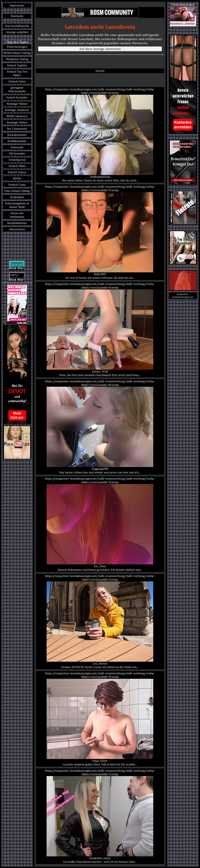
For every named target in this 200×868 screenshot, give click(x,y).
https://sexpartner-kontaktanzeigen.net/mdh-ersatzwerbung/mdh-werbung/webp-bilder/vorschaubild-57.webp (100, 232)
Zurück (100, 71)
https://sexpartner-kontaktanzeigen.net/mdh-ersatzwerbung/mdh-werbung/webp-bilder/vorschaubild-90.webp (100, 427)
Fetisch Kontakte (17, 98)
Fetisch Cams (17, 185)
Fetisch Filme (17, 166)
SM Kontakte (17, 154)
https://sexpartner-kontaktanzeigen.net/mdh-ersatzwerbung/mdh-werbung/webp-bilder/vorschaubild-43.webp (100, 135)
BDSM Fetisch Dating (17, 53)
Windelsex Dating (17, 59)
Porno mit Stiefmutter (17, 215)
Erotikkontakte (17, 141)
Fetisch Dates (17, 81)
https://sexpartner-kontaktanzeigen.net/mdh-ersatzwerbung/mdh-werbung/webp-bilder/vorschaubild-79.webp (100, 524)
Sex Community (17, 129)
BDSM (17, 178)
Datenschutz (17, 229)
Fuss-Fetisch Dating (17, 191)
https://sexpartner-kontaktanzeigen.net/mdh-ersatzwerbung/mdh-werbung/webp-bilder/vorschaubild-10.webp (100, 330)
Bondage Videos (17, 104)
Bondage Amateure (17, 110)
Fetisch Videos (17, 172)
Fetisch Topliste (17, 65)
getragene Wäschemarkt (17, 89)
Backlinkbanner (17, 223)
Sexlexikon (17, 197)
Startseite (17, 16)
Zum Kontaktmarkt (17, 26)
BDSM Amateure (17, 116)
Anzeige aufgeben (17, 32)
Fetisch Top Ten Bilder (17, 73)
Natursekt (17, 147)
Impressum (17, 5)
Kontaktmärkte (17, 135)
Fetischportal (17, 160)
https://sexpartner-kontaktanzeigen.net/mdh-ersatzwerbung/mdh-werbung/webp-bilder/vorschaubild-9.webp (100, 622)
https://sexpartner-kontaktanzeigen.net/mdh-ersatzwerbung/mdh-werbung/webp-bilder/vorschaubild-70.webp (100, 719)
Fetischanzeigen (17, 47)
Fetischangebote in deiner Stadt (17, 205)
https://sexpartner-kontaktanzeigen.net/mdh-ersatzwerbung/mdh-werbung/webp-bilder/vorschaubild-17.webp (100, 816)
